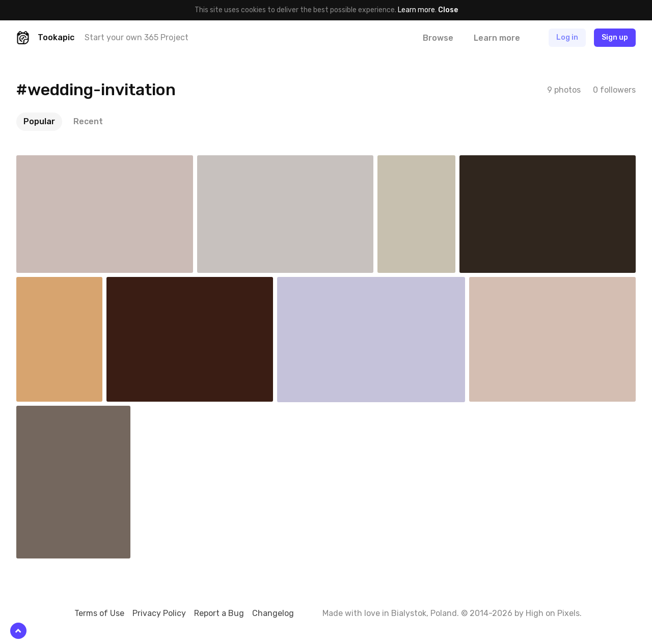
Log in (567, 37)
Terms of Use (99, 613)
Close (448, 10)
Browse (438, 38)
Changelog (273, 613)
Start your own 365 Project (137, 37)
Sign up (615, 37)
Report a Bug (219, 613)
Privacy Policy (159, 613)
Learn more (416, 10)
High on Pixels (553, 613)
